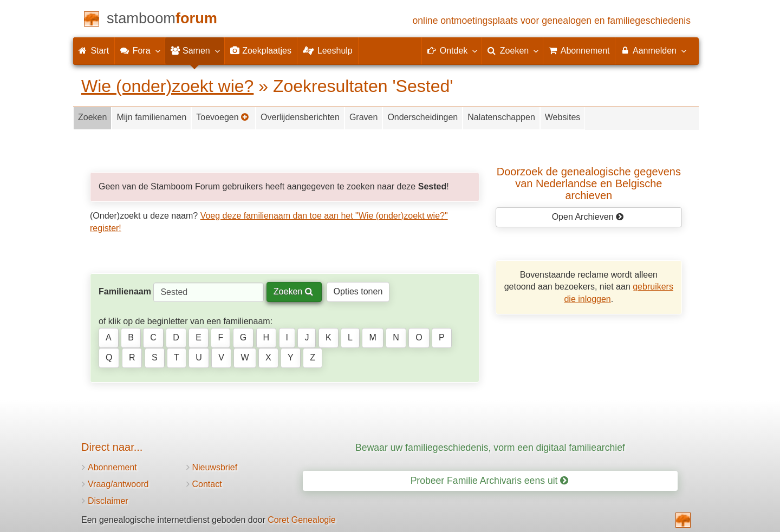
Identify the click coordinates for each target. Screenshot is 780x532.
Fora (139, 50)
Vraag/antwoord (118, 484)
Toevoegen (223, 117)
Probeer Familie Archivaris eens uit (490, 481)
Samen (195, 50)
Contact (207, 484)
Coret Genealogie (301, 520)
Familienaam (125, 291)
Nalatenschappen (501, 117)
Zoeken (92, 117)
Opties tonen (358, 291)
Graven (363, 117)
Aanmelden (653, 50)
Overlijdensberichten (300, 117)
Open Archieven (588, 217)
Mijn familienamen (151, 117)
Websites (563, 117)
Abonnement (112, 467)
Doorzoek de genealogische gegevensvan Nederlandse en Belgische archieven (589, 183)
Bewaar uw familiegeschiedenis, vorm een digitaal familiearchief (490, 448)
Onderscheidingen (422, 117)
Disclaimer (108, 501)
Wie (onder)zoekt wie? (167, 86)
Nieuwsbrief (215, 467)
